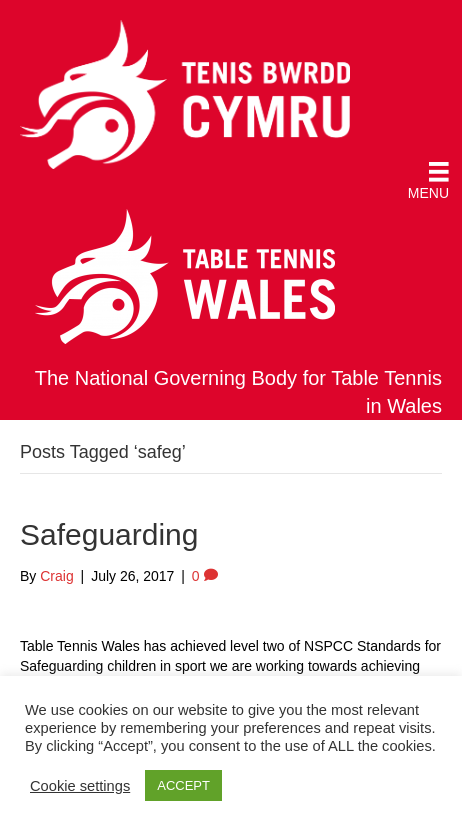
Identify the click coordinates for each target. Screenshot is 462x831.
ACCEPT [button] (183, 785)
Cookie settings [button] (80, 786)
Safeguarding (109, 534)
